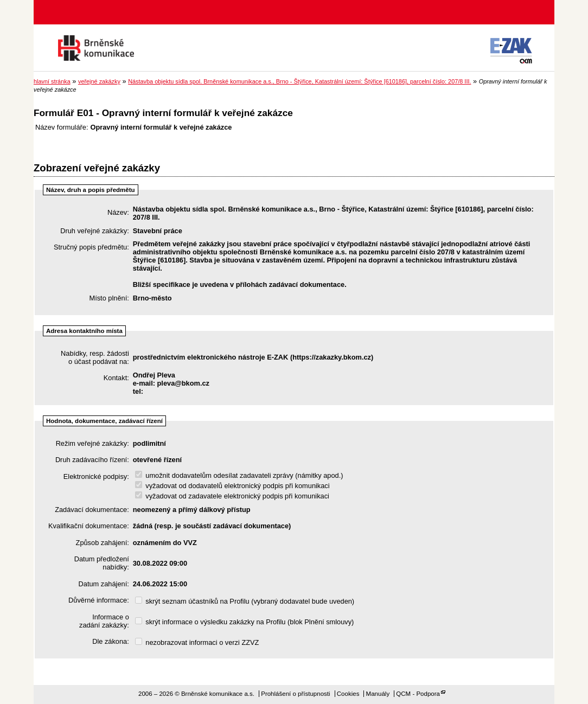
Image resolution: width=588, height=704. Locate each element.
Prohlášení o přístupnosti (295, 694)
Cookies (348, 694)
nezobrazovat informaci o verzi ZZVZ (197, 642)
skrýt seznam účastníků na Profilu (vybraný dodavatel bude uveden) (245, 601)
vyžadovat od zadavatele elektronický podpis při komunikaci (232, 496)
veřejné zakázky (99, 81)
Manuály (378, 694)
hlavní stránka (52, 81)
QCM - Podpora (418, 694)
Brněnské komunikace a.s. (96, 48)
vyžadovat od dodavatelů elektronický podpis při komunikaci (232, 486)
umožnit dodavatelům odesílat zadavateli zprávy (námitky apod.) (239, 475)
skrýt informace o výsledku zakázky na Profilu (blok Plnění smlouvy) (245, 622)
